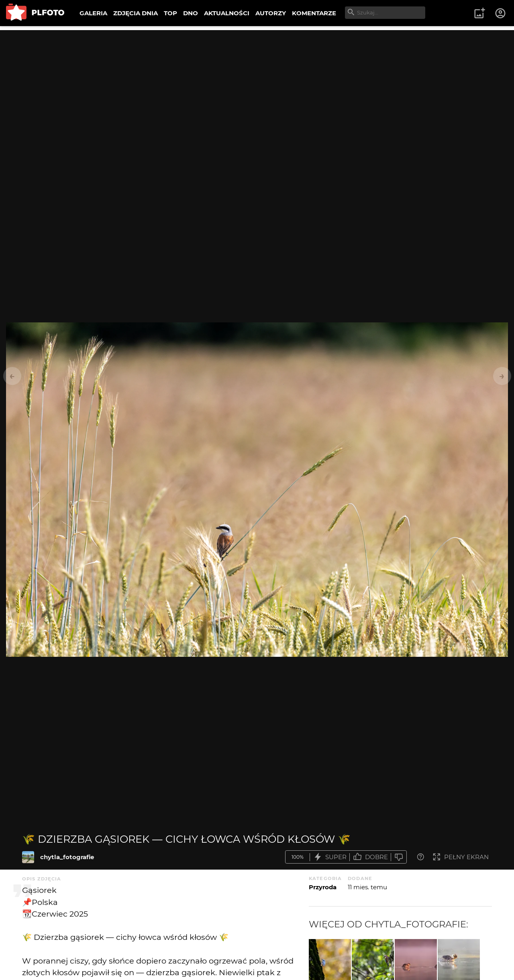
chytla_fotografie (67, 857)
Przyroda (323, 887)
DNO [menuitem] (191, 13)
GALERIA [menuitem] (93, 13)
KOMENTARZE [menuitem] (314, 13)
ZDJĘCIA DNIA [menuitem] (136, 13)
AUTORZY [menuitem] (271, 13)
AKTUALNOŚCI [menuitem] (227, 13)
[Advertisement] (257, 86)
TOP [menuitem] (170, 13)
